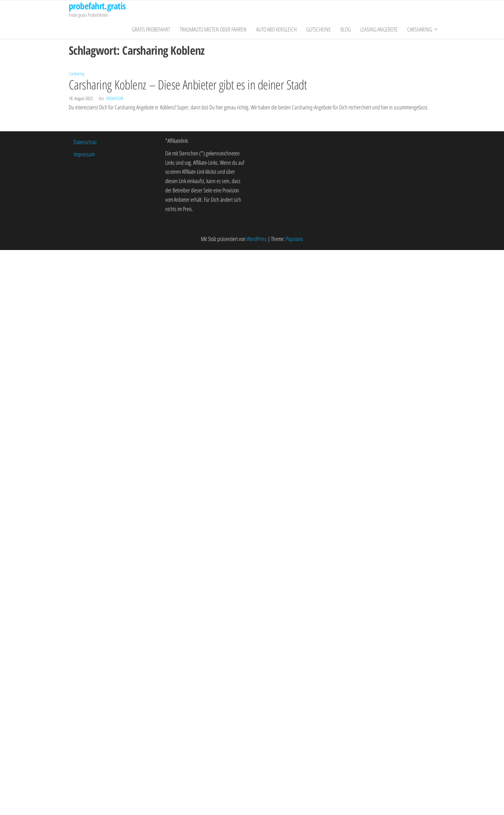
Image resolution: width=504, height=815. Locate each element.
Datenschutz (85, 142)
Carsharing (420, 29)
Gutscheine (319, 29)
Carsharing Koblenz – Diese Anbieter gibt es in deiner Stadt (188, 84)
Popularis (294, 239)
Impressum (84, 154)
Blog (346, 29)
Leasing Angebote (379, 29)
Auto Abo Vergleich (276, 29)
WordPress (257, 239)
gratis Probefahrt (151, 29)
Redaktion (115, 98)
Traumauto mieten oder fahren (213, 29)
